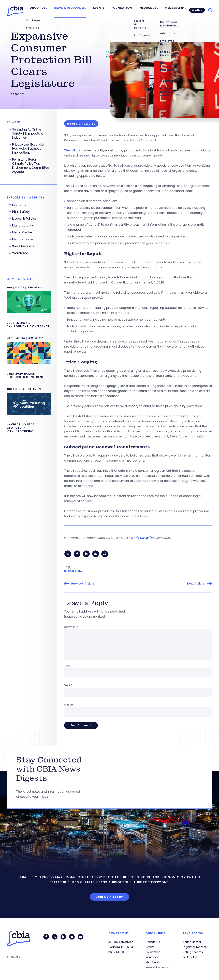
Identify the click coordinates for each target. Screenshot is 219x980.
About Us (49, 9)
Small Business (23, 246)
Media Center (22, 232)
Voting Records (193, 952)
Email (68, 686)
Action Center (192, 942)
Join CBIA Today (110, 897)
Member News (23, 239)
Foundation (125, 9)
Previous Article (83, 584)
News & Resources (77, 9)
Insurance (147, 9)
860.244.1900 (117, 952)
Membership (172, 9)
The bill (70, 150)
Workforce (20, 253)
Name (69, 666)
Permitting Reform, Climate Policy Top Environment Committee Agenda (31, 166)
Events (104, 9)
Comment (71, 628)
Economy (19, 205)
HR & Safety (21, 212)
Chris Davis (140, 538)
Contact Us (153, 942)
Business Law (73, 571)
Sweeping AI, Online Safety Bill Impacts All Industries (28, 134)
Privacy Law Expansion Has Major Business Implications (29, 149)
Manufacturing (23, 225)
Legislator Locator (194, 947)
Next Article (196, 584)
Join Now (196, 9)
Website (69, 705)
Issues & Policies (24, 219)
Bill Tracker (190, 957)
